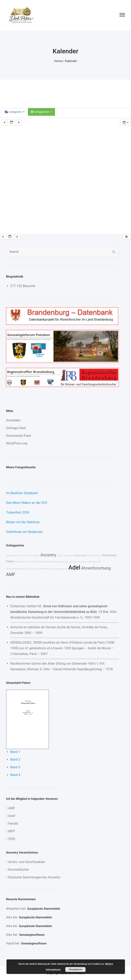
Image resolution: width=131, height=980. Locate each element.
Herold (13, 824)
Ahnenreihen (21, 562)
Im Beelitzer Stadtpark (22, 493)
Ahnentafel (81, 555)
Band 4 (15, 775)
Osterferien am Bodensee (24, 532)
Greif (12, 816)
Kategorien (15, 112)
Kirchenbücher (19, 870)
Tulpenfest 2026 (18, 512)
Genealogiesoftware (32, 935)
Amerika (32, 562)
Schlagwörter (41, 112)
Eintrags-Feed (16, 428)
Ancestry (48, 555)
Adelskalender (13, 556)
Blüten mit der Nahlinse (23, 522)
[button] (127, 237)
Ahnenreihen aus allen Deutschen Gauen (67, 562)
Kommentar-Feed (18, 436)
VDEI (12, 839)
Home (58, 61)
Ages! (60, 556)
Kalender (71, 61)
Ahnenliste (43, 569)
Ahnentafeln (34, 556)
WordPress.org (17, 443)
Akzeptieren (75, 969)
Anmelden (13, 420)
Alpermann (69, 556)
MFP (12, 831)
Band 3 (15, 767)
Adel (74, 567)
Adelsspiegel (31, 569)
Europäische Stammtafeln (44, 909)
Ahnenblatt (42, 562)
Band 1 (15, 752)
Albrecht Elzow (95, 556)
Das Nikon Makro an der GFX (27, 503)
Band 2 (15, 759)
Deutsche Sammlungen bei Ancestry (34, 877)
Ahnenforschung (96, 568)
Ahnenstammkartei (59, 569)
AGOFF (24, 556)
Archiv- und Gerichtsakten (27, 862)
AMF (11, 574)
